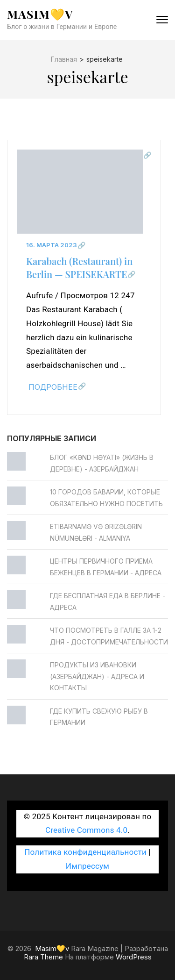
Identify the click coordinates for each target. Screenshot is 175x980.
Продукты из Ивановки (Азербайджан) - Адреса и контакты (97, 676)
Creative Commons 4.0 (86, 830)
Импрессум (87, 866)
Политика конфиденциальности (85, 852)
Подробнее (53, 387)
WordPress (134, 957)
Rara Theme (43, 957)
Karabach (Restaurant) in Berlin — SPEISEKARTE (79, 268)
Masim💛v (40, 14)
